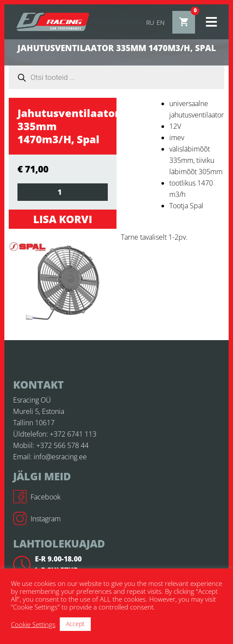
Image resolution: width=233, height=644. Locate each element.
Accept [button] (75, 624)
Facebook (37, 497)
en (161, 22)
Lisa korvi (63, 219)
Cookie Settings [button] (33, 624)
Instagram (37, 519)
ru (150, 22)
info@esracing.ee (60, 457)
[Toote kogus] (63, 192)
